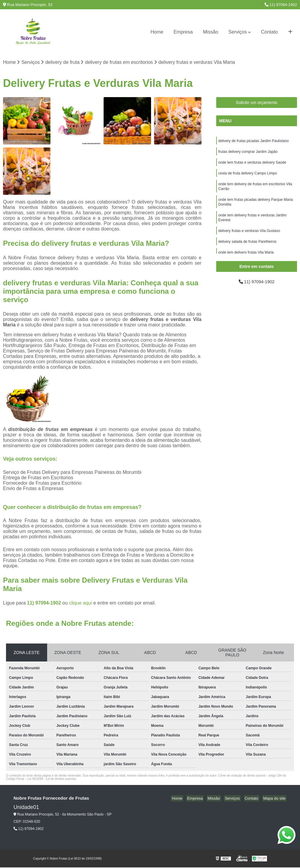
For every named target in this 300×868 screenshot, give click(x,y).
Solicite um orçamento (257, 103)
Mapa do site (275, 799)
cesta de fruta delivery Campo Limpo (248, 176)
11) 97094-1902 (281, 5)
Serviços (238, 32)
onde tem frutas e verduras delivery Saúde (252, 165)
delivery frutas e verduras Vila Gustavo (249, 238)
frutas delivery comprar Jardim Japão (248, 153)
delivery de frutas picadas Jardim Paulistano (254, 142)
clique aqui (81, 603)
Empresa (183, 32)
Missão (211, 32)
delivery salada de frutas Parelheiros (247, 249)
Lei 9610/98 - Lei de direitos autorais (52, 779)
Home (157, 32)
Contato (269, 32)
